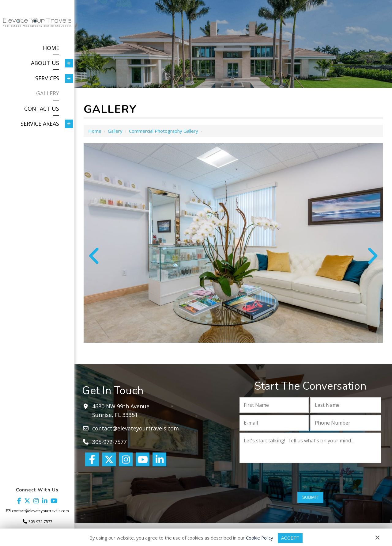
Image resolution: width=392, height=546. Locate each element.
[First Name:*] (274, 405)
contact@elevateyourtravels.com (40, 511)
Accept (290, 538)
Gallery (115, 131)
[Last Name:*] (346, 405)
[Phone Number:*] (346, 423)
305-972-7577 (40, 522)
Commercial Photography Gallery (164, 131)
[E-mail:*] (274, 423)
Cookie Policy (259, 538)
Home (95, 131)
